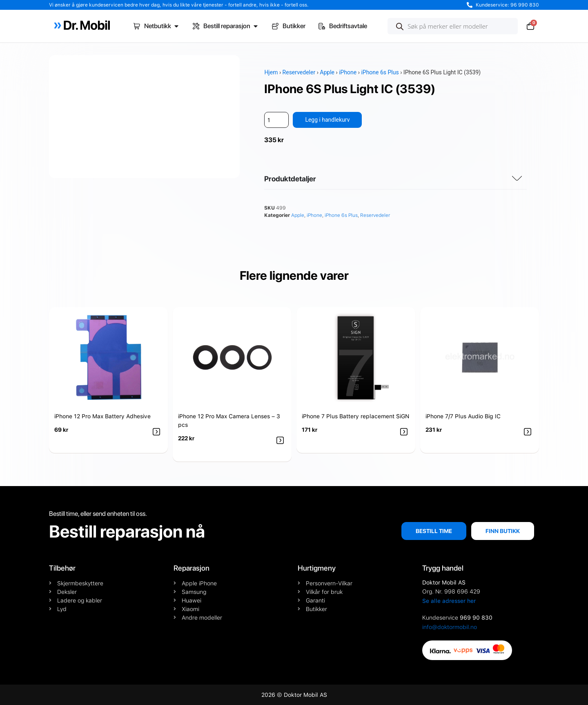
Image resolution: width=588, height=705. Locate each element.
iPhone (348, 72)
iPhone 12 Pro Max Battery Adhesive (102, 416)
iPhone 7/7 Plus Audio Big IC (463, 416)
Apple (327, 72)
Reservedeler (299, 72)
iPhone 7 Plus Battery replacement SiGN (355, 416)
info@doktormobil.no (450, 627)
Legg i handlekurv (327, 120)
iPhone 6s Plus (380, 72)
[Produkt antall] (276, 120)
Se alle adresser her (449, 601)
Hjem (271, 72)
